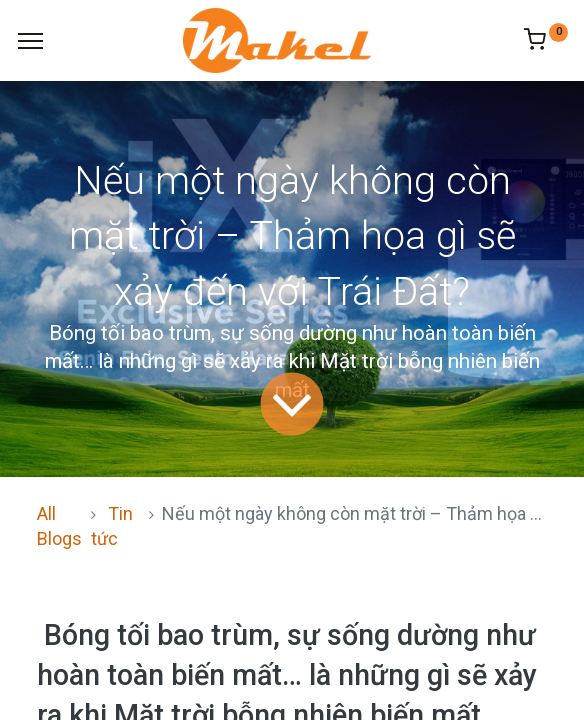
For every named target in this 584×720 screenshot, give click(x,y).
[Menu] (30, 41)
